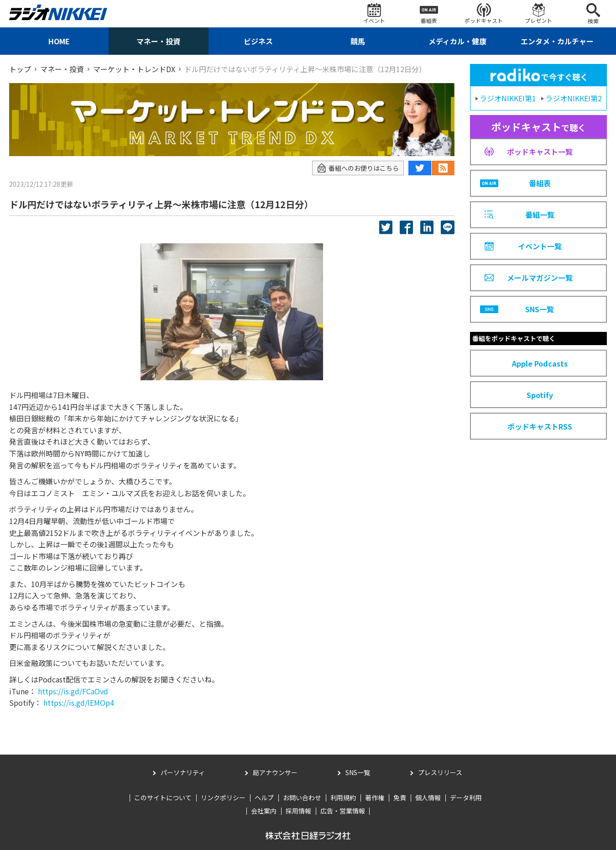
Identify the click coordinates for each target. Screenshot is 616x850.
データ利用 (466, 798)
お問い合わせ (302, 798)
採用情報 (298, 811)
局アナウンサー (275, 772)
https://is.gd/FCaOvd (73, 691)
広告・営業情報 (343, 811)
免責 (400, 798)
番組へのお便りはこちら (358, 168)
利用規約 (343, 798)
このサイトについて (163, 798)
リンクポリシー (223, 798)
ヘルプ (264, 798)
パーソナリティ (183, 772)
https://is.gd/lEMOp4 (79, 703)
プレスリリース (440, 772)
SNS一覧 (358, 772)
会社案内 (264, 811)
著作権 (375, 798)
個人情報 (428, 798)
